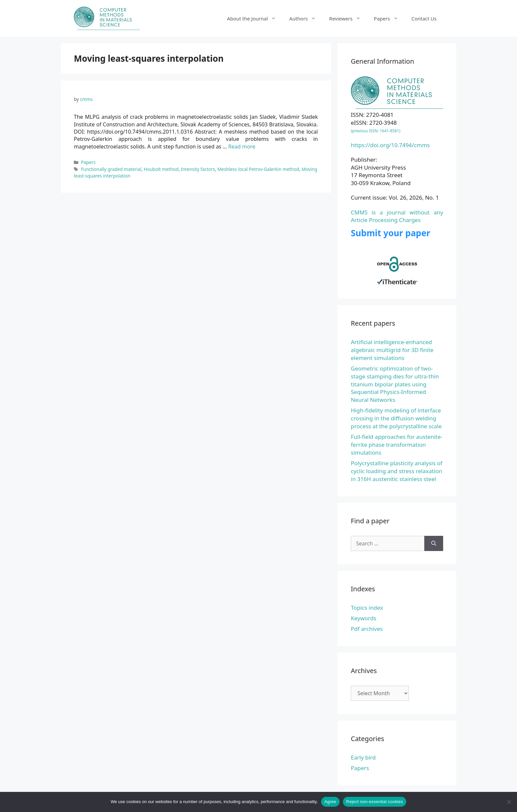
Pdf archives (367, 629)
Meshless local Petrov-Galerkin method (258, 169)
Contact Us (424, 18)
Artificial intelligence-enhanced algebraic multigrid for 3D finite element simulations (392, 350)
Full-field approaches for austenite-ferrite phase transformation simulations (397, 445)
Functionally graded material (111, 169)
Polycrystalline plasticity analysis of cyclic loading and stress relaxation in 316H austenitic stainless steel (397, 471)
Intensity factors (198, 169)
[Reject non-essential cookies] (509, 802)
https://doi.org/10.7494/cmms (390, 145)
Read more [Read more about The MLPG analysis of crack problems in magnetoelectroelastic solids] (242, 146)
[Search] (434, 543)
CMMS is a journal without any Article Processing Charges (397, 216)
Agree (330, 802)
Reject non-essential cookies (375, 802)
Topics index (367, 608)
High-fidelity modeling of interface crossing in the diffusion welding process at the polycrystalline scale (396, 418)
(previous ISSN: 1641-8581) (376, 131)
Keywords (364, 618)
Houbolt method (161, 169)
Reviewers (348, 18)
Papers (389, 18)
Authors (306, 18)
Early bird (363, 757)
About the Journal (255, 18)
